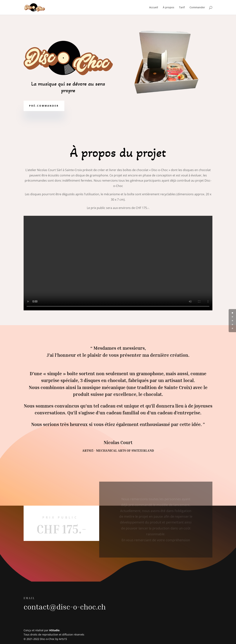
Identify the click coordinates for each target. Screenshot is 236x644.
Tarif (182, 8)
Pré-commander (44, 106)
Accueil (154, 8)
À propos (169, 8)
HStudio (54, 630)
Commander (197, 8)
